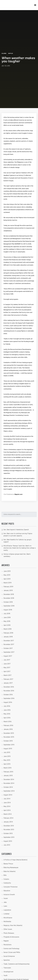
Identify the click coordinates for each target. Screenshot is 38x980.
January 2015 (8, 776)
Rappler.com (18, 494)
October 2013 (8, 834)
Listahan (6, 914)
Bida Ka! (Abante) (10, 872)
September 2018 (9, 606)
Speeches (7, 960)
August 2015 (8, 749)
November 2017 (9, 645)
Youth (5, 976)
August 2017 (8, 656)
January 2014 (8, 822)
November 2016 (9, 691)
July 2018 (7, 614)
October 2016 (8, 695)
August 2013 (8, 841)
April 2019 (7, 579)
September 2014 (9, 791)
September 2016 (9, 699)
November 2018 (9, 598)
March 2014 (8, 814)
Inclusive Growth (9, 895)
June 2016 (7, 710)
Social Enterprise (9, 956)
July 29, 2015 (6, 66)
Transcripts (7, 968)
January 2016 (8, 729)
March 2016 (7, 722)
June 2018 (7, 618)
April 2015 (7, 764)
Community (7, 883)
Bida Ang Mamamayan (11, 868)
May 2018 (7, 621)
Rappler (11, 53)
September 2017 (9, 652)
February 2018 (8, 633)
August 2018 (8, 610)
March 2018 (7, 629)
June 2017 (7, 664)
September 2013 (9, 837)
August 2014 (8, 795)
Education (7, 891)
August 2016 (8, 702)
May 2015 (7, 760)
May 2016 (7, 714)
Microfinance (8, 918)
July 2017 (7, 660)
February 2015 (8, 772)
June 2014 (7, 803)
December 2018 (9, 594)
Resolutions (7, 945)
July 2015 (7, 753)
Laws (5, 906)
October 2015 (8, 741)
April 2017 (7, 672)
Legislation (7, 910)
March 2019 (7, 583)
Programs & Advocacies (11, 937)
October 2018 (8, 602)
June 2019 (7, 571)
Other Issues (8, 929)
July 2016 (7, 706)
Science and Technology (11, 949)
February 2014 (8, 818)
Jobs (5, 902)
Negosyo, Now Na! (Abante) (13, 926)
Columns (4, 53)
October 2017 (8, 648)
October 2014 (8, 787)
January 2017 (8, 683)
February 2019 (8, 587)
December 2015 (9, 733)
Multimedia (7, 922)
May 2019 (7, 575)
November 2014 (9, 783)
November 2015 (9, 737)
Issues (6, 899)
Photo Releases (9, 933)
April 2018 (7, 625)
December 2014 (9, 780)
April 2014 (7, 810)
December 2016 (9, 687)
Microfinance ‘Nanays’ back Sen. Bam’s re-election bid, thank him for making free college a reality (20, 548)
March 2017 (7, 675)
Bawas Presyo (8, 864)
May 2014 (7, 807)
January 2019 (8, 591)
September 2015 (9, 745)
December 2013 (9, 826)
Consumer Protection (11, 887)
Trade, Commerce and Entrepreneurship (17, 964)
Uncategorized (8, 972)
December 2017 (9, 641)
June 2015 (7, 756)
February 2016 (8, 726)
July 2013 (7, 845)
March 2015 (7, 768)
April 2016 (7, 718)
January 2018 (8, 637)
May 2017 (7, 668)
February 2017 (8, 679)
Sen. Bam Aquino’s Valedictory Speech (16, 530)
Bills (5, 875)
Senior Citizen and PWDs (12, 953)
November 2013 (9, 830)
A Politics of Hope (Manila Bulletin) (15, 860)
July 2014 (7, 799)
